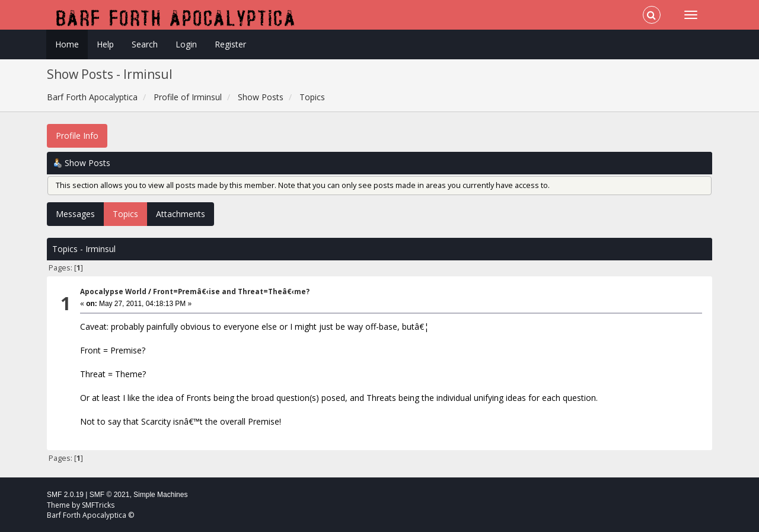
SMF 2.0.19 (65, 495)
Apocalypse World (113, 292)
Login (186, 44)
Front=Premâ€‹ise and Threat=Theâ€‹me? (231, 292)
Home (67, 44)
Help (105, 44)
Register (230, 44)
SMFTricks (98, 505)
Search (145, 44)
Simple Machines (160, 495)
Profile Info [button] (77, 136)
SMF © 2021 (110, 495)
